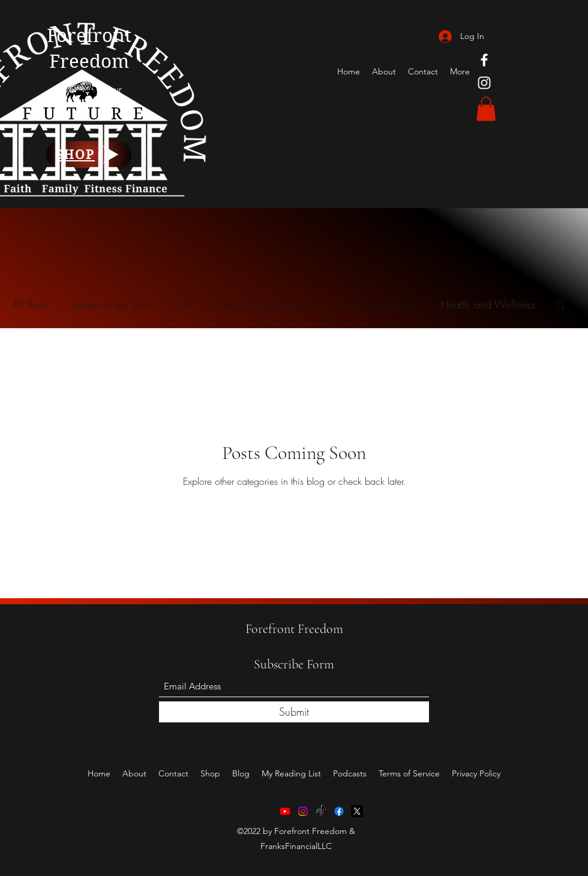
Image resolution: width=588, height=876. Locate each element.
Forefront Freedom (294, 629)
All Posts (31, 304)
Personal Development (267, 304)
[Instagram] (484, 83)
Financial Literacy (379, 304)
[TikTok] (321, 811)
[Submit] (294, 712)
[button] (486, 109)
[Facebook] (484, 60)
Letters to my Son (111, 304)
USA (183, 304)
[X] (357, 811)
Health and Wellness (488, 304)
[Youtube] (285, 811)
